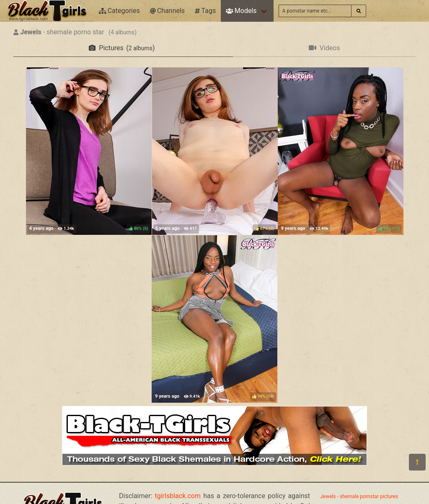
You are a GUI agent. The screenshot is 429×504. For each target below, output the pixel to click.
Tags (205, 11)
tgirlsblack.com (178, 496)
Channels (167, 11)
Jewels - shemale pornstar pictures (359, 496)
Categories (119, 11)
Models (241, 11)
